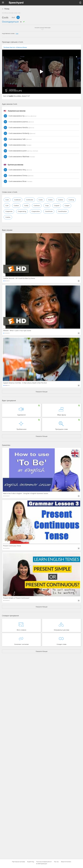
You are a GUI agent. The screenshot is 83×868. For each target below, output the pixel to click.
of (8, 96)
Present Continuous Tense (12, 546)
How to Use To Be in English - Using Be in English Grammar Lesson (26, 493)
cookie (50, 200)
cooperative (36, 211)
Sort (5, 96)
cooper (67, 206)
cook (7, 200)
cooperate (9, 211)
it (29, 96)
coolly (26, 206)
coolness (37, 206)
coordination (62, 211)
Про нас (56, 862)
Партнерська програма (18, 862)
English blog (31, 862)
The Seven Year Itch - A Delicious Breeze (15, 47)
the (15, 96)
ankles (19, 96)
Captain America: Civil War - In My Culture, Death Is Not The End (25, 383)
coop (47, 206)
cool (17, 33)
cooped (57, 206)
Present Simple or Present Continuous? (16, 598)
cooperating (22, 211)
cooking (71, 200)
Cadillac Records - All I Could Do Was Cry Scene (19, 278)
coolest (16, 206)
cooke (41, 200)
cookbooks (30, 200)
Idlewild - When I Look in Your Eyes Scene (17, 331)
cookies (61, 200)
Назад (7, 9)
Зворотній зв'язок (66, 862)
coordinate (49, 211)
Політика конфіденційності (44, 862)
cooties (8, 217)
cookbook (17, 200)
